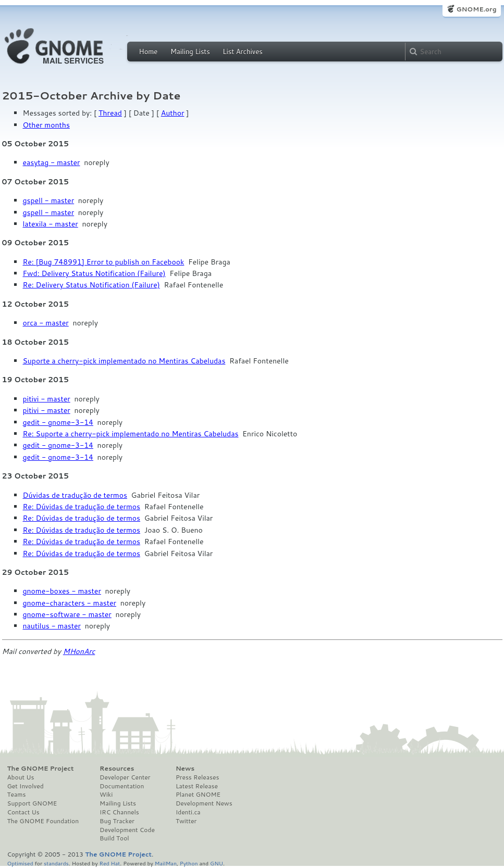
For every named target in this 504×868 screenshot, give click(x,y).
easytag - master (52, 162)
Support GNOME (32, 803)
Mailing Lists (190, 52)
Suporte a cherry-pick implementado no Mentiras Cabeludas (124, 361)
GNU (217, 863)
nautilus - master (52, 626)
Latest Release (197, 786)
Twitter (186, 821)
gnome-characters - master (70, 603)
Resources (117, 769)
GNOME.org (476, 9)
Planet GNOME (198, 795)
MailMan (166, 863)
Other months (46, 125)
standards (56, 863)
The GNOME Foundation (43, 821)
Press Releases (197, 777)
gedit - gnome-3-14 (58, 422)
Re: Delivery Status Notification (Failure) (91, 285)
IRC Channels (119, 812)
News (185, 769)
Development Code (127, 830)
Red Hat (109, 863)
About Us (21, 777)
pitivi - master (47, 399)
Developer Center (125, 777)
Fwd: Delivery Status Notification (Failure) (94, 273)
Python (189, 863)
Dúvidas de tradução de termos (75, 495)
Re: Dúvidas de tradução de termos (82, 507)
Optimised (20, 863)
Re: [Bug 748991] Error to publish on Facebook (104, 262)
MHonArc (79, 651)
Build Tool (114, 838)
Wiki (106, 795)
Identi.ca (188, 812)
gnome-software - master (67, 614)
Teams (17, 795)
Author (173, 113)
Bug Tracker (117, 821)
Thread (110, 113)
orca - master (46, 323)
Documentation (122, 786)
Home (149, 52)
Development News (204, 803)
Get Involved (26, 786)
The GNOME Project (41, 769)
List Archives (242, 52)
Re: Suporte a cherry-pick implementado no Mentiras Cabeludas (131, 434)
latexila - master (51, 224)
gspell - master (49, 200)
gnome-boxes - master (62, 591)
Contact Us (23, 812)
